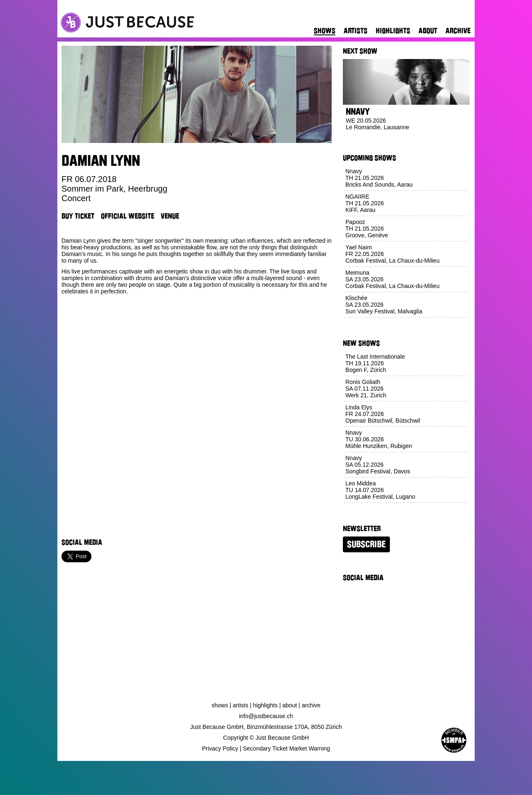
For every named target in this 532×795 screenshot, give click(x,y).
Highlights (393, 31)
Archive (458, 31)
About (428, 31)
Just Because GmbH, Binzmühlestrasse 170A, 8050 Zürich (266, 727)
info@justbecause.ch (266, 716)
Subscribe (366, 544)
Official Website (128, 216)
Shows (325, 31)
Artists (356, 31)
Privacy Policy (220, 748)
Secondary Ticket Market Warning (287, 748)
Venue (170, 216)
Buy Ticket (78, 216)
